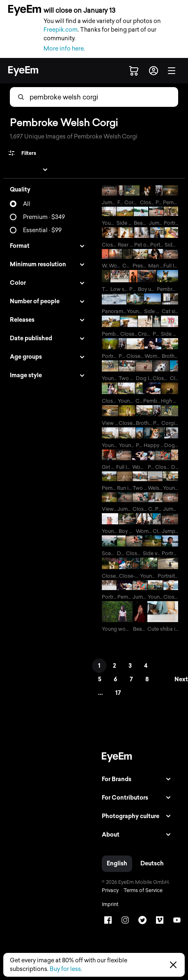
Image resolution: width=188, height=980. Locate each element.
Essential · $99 (42, 230)
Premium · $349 (44, 217)
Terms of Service (143, 890)
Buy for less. (66, 969)
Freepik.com (61, 30)
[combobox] (70, 97)
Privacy (110, 890)
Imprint (110, 904)
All (27, 204)
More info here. (64, 49)
